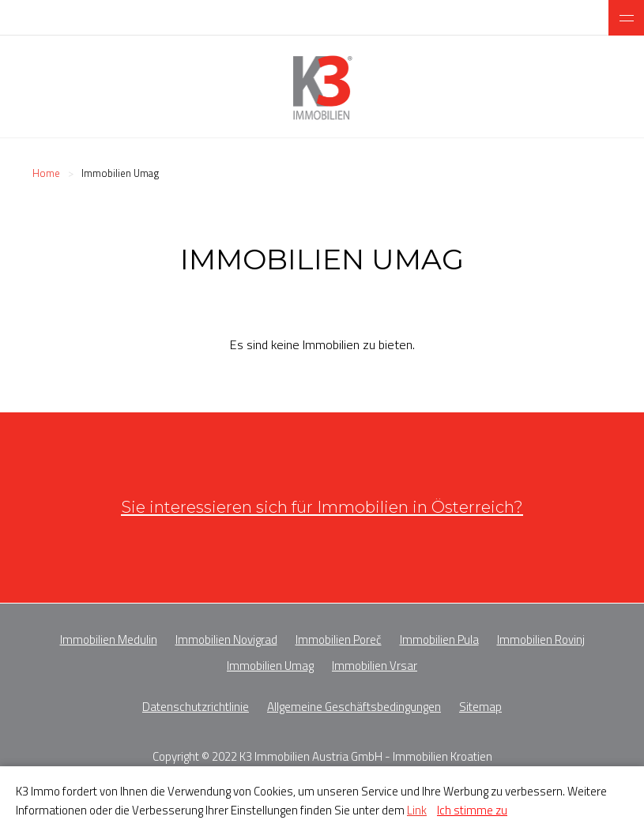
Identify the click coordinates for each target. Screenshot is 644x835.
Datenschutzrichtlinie (196, 707)
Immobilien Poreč (339, 639)
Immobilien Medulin (109, 639)
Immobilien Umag (270, 666)
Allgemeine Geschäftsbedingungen (354, 707)
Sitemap (480, 707)
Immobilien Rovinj (541, 639)
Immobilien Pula (439, 639)
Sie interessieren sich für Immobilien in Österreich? (322, 507)
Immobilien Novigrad (226, 639)
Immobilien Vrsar (375, 666)
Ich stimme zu (472, 810)
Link (417, 810)
